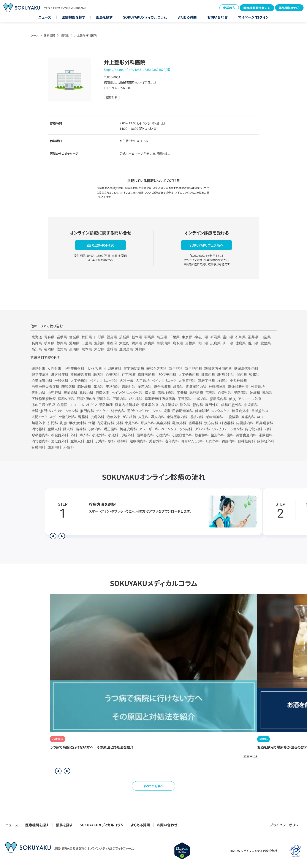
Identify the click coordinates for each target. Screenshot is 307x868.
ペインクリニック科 (104, 380)
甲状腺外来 (260, 411)
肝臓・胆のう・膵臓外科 (94, 399)
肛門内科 (87, 411)
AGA (260, 417)
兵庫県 (137, 343)
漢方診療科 (60, 374)
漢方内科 (211, 423)
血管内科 (113, 374)
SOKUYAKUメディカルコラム (145, 17)
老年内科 (172, 441)
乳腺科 (267, 393)
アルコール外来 (250, 399)
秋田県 (87, 337)
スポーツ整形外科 (63, 417)
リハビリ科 (94, 368)
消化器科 (38, 429)
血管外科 (225, 393)
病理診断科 (146, 374)
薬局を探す (104, 17)
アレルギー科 (149, 429)
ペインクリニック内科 (176, 429)
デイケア (102, 411)
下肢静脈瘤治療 (44, 399)
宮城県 (74, 337)
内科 (268, 429)
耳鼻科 (210, 393)
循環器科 (195, 423)
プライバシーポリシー (286, 825)
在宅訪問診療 (134, 368)
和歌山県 (164, 343)
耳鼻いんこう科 (192, 441)
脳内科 (242, 374)
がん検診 (135, 399)
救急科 (178, 386)
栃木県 (137, 337)
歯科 (230, 435)
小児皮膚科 (113, 368)
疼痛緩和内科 (196, 386)
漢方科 (98, 386)
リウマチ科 (202, 429)
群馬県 (149, 337)
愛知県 (74, 343)
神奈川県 (201, 337)
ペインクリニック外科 (127, 393)
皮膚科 (101, 441)
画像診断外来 (238, 386)
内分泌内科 (254, 429)
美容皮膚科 (128, 429)
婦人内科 (158, 417)
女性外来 (54, 368)
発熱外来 (38, 368)
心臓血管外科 (182, 435)
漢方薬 (150, 393)
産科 (90, 441)
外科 (74, 435)
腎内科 (198, 405)
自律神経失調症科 (45, 386)
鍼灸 (233, 399)
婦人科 (85, 435)
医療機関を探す (74, 17)
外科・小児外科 (127, 423)
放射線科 (202, 435)
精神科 (122, 441)
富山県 (228, 337)
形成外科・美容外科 (155, 423)
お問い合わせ (217, 17)
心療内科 (163, 435)
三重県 (87, 343)
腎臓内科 (38, 447)
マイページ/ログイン (253, 17)
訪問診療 (196, 393)
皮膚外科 (97, 417)
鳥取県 (178, 343)
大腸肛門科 (187, 380)
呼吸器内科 (40, 435)
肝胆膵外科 (226, 374)
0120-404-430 (103, 245)
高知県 (37, 349)
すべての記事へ (154, 786)
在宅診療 (129, 374)
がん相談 (129, 417)
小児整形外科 (74, 368)
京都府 (112, 343)
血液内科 (54, 447)
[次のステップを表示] (62, 536)
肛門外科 (213, 441)
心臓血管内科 (42, 380)
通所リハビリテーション (144, 411)
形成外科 (127, 435)
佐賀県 (62, 349)
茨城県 (124, 337)
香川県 (253, 343)
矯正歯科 (111, 429)
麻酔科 (69, 447)
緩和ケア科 (66, 399)
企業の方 (229, 8)
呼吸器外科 (60, 435)
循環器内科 (145, 435)
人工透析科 (79, 380)
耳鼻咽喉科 (264, 423)
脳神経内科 (246, 441)
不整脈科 (185, 399)
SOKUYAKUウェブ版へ (206, 245)
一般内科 (201, 399)
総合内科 (118, 411)
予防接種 (106, 405)
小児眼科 (54, 393)
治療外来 (113, 417)
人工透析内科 (189, 374)
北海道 (37, 337)
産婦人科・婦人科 (60, 429)
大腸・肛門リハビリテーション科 (55, 411)
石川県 (241, 337)
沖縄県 (140, 349)
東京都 (187, 337)
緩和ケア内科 (157, 368)
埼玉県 (162, 337)
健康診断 (202, 411)
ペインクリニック (164, 380)
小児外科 (99, 435)
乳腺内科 (86, 393)
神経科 (255, 393)
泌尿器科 (266, 435)
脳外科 (185, 405)
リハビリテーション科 (227, 429)
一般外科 (61, 380)
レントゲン (89, 405)
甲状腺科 (113, 386)
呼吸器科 (227, 423)
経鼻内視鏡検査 (127, 405)
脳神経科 (84, 386)
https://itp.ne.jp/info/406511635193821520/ (135, 70)
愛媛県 (266, 343)
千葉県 (174, 337)
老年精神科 (214, 417)
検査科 (222, 380)
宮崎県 (112, 349)
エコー (74, 405)
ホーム (34, 35)
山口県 (228, 343)
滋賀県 (99, 343)
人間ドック (39, 417)
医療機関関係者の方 (257, 8)
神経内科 (248, 417)
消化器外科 (60, 441)
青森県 (49, 337)
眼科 (111, 441)
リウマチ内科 (167, 374)
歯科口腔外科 (231, 405)
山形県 (99, 337)
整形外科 (218, 435)
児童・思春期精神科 (178, 411)
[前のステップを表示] (53, 536)
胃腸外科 (129, 386)
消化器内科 (40, 441)
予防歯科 (241, 393)
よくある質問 (187, 17)
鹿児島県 (126, 349)
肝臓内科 (120, 399)
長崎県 (74, 349)
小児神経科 (238, 380)
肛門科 (53, 423)
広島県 (215, 343)
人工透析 (143, 380)
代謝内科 (38, 393)
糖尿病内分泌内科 (218, 368)
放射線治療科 (81, 374)
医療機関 (49, 35)
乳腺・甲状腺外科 (73, 423)
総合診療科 (162, 386)
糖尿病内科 (138, 441)
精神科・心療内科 (89, 429)
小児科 (113, 435)
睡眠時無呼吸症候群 (160, 399)
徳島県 (241, 343)
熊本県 (87, 349)
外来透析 (258, 386)
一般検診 (232, 417)
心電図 (62, 405)
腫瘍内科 (208, 374)
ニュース (45, 17)
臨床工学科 (206, 380)
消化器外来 (150, 405)
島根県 (190, 343)
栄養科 (182, 393)
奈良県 (149, 343)
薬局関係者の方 (289, 8)
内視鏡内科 (245, 423)
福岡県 (65, 35)
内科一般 (127, 380)
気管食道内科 (246, 435)
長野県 (37, 343)
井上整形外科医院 (85, 35)
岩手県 (62, 337)
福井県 (253, 337)
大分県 (99, 349)
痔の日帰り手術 (43, 405)
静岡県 (62, 343)
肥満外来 (102, 393)
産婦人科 (77, 441)
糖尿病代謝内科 (246, 368)
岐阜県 (49, 343)
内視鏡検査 (169, 405)
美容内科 (145, 386)
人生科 (143, 417)
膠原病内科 (218, 399)
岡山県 (203, 343)
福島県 (112, 337)
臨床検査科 (166, 393)
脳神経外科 (266, 441)
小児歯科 (251, 405)
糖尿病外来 (241, 411)
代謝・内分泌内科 (101, 423)
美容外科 (156, 441)
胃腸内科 (229, 441)
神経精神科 (217, 386)
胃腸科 (83, 417)
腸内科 (98, 374)
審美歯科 (70, 393)
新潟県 (215, 337)
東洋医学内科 (177, 417)
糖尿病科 (68, 386)
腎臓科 (254, 374)
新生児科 (176, 368)
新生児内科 (193, 368)
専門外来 (212, 405)
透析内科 (196, 417)
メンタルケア (220, 411)
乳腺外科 (179, 423)
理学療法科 (40, 374)
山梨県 (266, 337)
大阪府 (124, 343)
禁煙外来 (38, 423)
